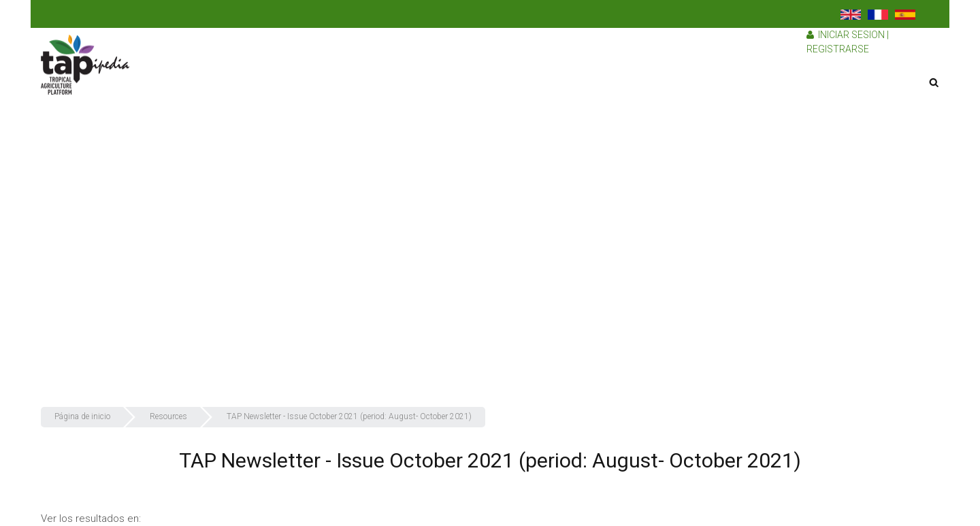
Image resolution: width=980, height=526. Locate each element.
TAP (737, 153)
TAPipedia (750, 125)
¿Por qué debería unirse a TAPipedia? (806, 265)
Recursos (749, 293)
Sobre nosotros (763, 98)
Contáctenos (756, 376)
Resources (168, 416)
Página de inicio (762, 70)
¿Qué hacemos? (763, 209)
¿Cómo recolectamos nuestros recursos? (819, 237)
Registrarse (838, 49)
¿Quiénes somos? (767, 181)
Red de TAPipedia (765, 320)
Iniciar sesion (851, 35)
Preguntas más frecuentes (785, 348)
